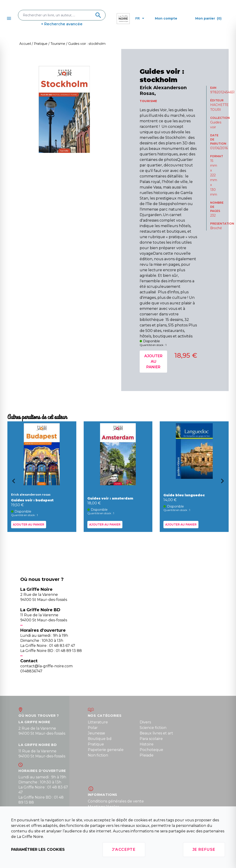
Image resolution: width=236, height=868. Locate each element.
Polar (93, 728)
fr (140, 18)
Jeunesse (96, 733)
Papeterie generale (106, 750)
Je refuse (204, 849)
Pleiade (147, 755)
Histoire (147, 744)
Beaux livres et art (156, 733)
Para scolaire (151, 739)
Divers (145, 722)
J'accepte (124, 849)
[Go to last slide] (12, 483)
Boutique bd (100, 739)
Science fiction (153, 728)
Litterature (98, 722)
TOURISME (148, 101)
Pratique (96, 744)
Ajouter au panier (153, 361)
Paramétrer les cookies (38, 849)
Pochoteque (151, 750)
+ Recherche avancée (62, 24)
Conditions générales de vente (116, 801)
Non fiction (98, 755)
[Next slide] (224, 483)
